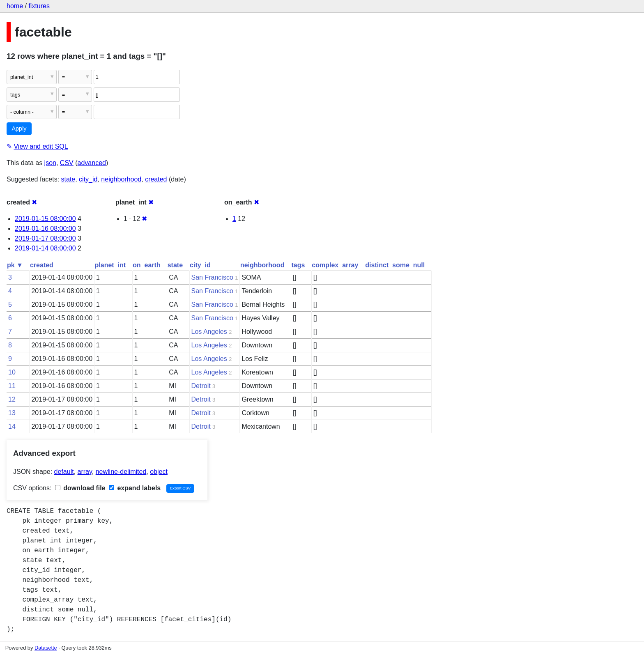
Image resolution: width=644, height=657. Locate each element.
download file (80, 488)
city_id (88, 179)
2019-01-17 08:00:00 (45, 238)
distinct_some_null (395, 265)
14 (12, 426)
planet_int (110, 265)
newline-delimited (121, 472)
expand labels (135, 488)
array (85, 472)
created (156, 179)
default (64, 472)
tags (298, 265)
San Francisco (212, 277)
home (15, 6)
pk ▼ (15, 265)
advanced (92, 163)
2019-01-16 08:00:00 (45, 229)
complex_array (335, 265)
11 (12, 386)
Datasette (46, 648)
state (68, 179)
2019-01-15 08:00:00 (45, 219)
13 (12, 413)
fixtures (39, 6)
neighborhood (121, 179)
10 (12, 372)
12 (12, 399)
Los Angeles (209, 332)
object (159, 472)
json (50, 163)
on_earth (147, 265)
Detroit (201, 386)
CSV (67, 163)
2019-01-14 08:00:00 (45, 248)
